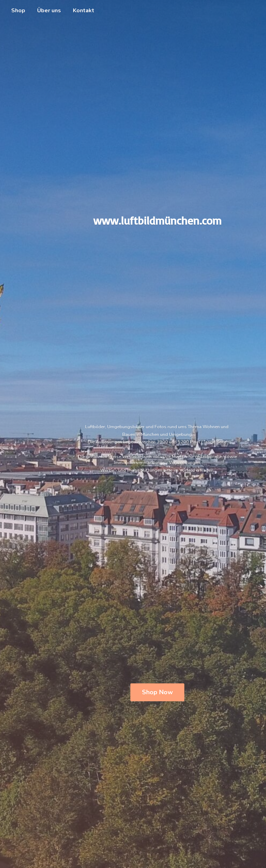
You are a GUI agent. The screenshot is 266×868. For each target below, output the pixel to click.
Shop (18, 11)
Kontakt (84, 11)
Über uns (49, 11)
